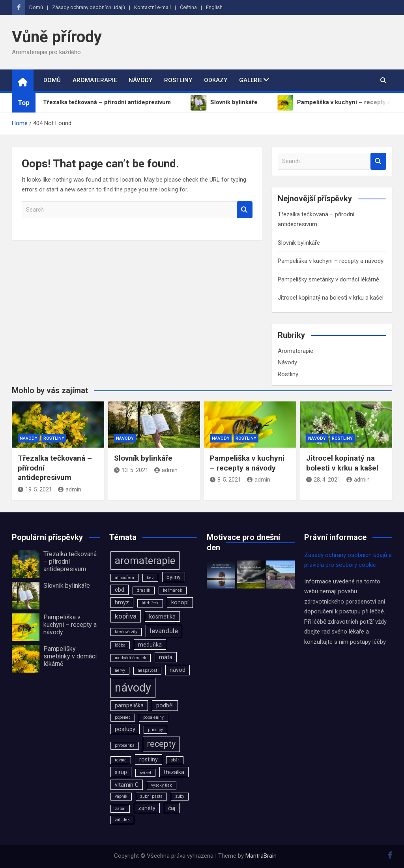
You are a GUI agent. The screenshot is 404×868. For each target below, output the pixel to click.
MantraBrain (261, 856)
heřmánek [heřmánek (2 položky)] (173, 590)
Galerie (251, 80)
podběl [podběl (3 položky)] (165, 705)
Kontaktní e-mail (152, 7)
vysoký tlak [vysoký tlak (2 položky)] (162, 785)
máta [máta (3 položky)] (166, 657)
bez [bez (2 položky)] (150, 578)
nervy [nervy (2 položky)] (120, 670)
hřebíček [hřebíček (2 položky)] (150, 603)
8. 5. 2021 (225, 480)
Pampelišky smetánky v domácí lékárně (328, 279)
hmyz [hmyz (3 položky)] (122, 602)
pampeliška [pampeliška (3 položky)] (129, 705)
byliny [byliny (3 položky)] (174, 577)
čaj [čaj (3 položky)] (172, 808)
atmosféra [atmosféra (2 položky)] (124, 578)
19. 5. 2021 (35, 489)
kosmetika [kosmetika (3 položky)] (162, 617)
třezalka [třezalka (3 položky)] (174, 772)
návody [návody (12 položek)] (133, 688)
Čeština (188, 7)
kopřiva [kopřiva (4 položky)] (126, 616)
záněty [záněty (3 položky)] (147, 808)
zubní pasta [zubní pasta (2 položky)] (151, 796)
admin (70, 489)
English (214, 7)
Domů (36, 7)
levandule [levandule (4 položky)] (164, 631)
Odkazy (216, 80)
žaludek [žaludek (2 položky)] (122, 820)
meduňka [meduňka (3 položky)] (150, 645)
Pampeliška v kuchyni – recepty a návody (331, 261)
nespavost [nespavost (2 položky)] (147, 670)
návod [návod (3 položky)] (178, 670)
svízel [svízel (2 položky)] (145, 773)
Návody (140, 80)
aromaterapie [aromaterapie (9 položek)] (145, 561)
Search (245, 210)
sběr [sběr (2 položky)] (175, 760)
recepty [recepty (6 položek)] (161, 744)
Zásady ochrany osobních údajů (89, 7)
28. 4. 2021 (323, 480)
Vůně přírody (57, 37)
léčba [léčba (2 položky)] (120, 645)
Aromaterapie (95, 80)
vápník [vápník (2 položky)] (121, 796)
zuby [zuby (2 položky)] (180, 796)
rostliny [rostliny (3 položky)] (149, 759)
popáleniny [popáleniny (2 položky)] (153, 717)
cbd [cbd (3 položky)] (120, 590)
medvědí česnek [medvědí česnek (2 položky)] (131, 658)
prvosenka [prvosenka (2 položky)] (125, 745)
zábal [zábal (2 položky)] (120, 809)
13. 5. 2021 (131, 470)
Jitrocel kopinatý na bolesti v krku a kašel (331, 298)
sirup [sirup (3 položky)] (121, 772)
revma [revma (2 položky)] (121, 760)
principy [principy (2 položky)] (155, 730)
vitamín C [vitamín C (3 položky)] (127, 785)
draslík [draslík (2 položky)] (144, 590)
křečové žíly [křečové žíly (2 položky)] (126, 632)
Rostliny (178, 80)
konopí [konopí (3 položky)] (180, 602)
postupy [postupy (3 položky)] (125, 729)
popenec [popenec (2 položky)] (123, 717)
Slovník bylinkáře (299, 243)
